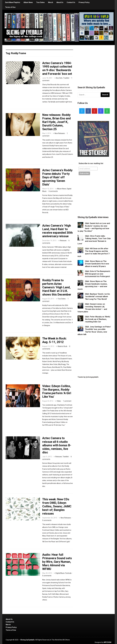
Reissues (63, 241)
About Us (60, 2)
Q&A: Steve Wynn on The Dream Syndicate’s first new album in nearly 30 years (97, 264)
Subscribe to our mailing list (91, 163)
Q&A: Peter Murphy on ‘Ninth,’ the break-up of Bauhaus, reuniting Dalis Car (98, 319)
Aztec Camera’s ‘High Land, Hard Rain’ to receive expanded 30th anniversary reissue (57, 231)
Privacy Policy (84, 2)
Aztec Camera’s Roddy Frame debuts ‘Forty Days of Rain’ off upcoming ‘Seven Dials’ (57, 177)
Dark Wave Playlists (13, 2)
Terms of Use (10, 7)
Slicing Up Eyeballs (27, 640)
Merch (51, 2)
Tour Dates (40, 2)
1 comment (67, 401)
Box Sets (59, 78)
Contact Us (71, 2)
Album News (28, 2)
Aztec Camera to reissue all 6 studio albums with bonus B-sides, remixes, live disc (57, 445)
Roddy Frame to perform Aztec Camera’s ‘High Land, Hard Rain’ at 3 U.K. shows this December (57, 287)
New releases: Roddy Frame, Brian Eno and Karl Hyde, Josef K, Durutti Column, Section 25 (57, 122)
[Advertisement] (95, 63)
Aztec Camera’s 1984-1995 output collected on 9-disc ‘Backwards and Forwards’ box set (57, 68)
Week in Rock (62, 346)
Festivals (68, 573)
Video (59, 401)
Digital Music (60, 573)
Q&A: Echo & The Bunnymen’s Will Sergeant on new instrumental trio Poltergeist (98, 274)
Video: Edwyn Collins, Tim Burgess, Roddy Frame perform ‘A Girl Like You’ (57, 391)
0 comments (47, 520)
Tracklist (66, 78)
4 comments (53, 191)
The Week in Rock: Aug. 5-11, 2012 (54, 340)
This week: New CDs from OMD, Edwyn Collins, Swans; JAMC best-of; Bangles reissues (57, 506)
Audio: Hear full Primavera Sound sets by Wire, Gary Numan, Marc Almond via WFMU (57, 562)
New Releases (60, 133)
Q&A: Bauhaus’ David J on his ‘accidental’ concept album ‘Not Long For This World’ (97, 297)
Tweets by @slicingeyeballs (88, 377)
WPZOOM (108, 642)
